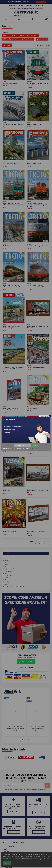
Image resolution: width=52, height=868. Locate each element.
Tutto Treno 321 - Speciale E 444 (37, 246)
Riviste (7, 567)
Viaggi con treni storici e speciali (15, 586)
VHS (6, 558)
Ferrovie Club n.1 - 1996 (34, 124)
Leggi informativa (42, 789)
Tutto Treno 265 (32, 408)
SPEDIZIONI (12, 5)
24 (47, 45)
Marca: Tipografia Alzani (12, 39)
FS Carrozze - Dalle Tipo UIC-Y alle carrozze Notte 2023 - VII (13, 368)
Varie (6, 578)
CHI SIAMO (29, 5)
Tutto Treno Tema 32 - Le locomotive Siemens (11, 409)
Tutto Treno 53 (8, 491)
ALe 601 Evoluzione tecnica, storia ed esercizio (37, 84)
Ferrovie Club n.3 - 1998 (34, 164)
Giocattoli (8, 560)
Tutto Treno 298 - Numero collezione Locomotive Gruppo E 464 (14, 204)
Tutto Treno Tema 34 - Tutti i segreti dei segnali (12, 327)
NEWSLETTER (39, 5)
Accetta (7, 863)
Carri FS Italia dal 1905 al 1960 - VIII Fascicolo (38, 327)
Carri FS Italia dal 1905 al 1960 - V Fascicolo (37, 533)
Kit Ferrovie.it (9, 575)
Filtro (7, 45)
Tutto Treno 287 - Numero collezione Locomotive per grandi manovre (37, 205)
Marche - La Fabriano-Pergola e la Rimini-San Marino (37, 450)
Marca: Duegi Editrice (10, 35)
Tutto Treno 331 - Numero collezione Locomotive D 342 (36, 286)
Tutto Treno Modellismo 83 (36, 367)
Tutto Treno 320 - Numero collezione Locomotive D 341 (11, 286)
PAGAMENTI (20, 5)
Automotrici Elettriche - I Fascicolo (13, 124)
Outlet (7, 562)
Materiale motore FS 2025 (11, 449)
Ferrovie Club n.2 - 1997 (10, 164)
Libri (6, 573)
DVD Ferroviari (9, 569)
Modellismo (8, 571)
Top (6, 584)
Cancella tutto (42, 39)
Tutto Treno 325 (8, 246)
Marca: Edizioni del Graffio (29, 35)
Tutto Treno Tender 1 (10, 532)
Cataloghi (7, 582)
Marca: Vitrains (28, 39)
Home (7, 553)
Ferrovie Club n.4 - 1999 (10, 83)
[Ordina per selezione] (39, 45)
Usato (6, 565)
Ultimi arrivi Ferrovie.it (11, 580)
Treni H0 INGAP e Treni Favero (15, 728)
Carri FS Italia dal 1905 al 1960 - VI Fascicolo (37, 492)
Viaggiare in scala (37, 728)
